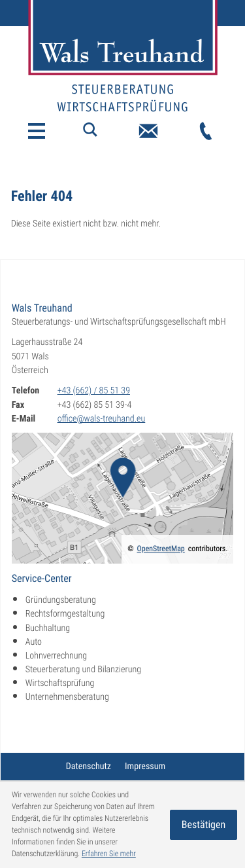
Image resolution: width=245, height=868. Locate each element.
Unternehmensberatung (67, 697)
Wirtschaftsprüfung (60, 683)
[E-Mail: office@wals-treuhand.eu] (148, 131)
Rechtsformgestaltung (65, 614)
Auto (34, 642)
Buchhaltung (48, 628)
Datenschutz (89, 767)
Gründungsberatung (61, 600)
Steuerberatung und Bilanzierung (83, 670)
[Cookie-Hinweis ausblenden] (204, 825)
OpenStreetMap (161, 549)
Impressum (145, 767)
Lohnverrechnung (56, 656)
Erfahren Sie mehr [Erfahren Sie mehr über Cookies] (109, 854)
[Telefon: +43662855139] (206, 131)
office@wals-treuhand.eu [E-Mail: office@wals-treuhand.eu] (102, 419)
